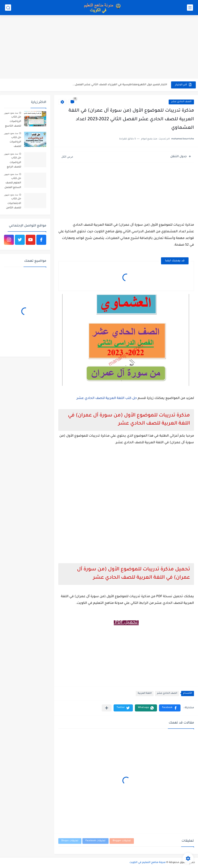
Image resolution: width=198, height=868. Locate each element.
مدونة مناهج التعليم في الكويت (148, 863)
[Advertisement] (99, 47)
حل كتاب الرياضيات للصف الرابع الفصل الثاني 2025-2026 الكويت (14, 163)
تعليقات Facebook (95, 841)
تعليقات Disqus (70, 841)
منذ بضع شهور (11, 113)
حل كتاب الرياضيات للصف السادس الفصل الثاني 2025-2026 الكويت (14, 143)
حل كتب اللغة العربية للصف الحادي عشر (107, 398)
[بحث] (8, 8)
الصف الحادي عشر (181, 102)
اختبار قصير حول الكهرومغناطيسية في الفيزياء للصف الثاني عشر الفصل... (120, 85)
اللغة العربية (145, 693)
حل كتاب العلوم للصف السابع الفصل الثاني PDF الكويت (13, 184)
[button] (170, 708)
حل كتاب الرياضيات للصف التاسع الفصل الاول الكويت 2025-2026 (13, 122)
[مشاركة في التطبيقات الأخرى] (107, 708)
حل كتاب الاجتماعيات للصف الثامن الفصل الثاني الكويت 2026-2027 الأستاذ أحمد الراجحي (13, 204)
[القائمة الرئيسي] (190, 8)
